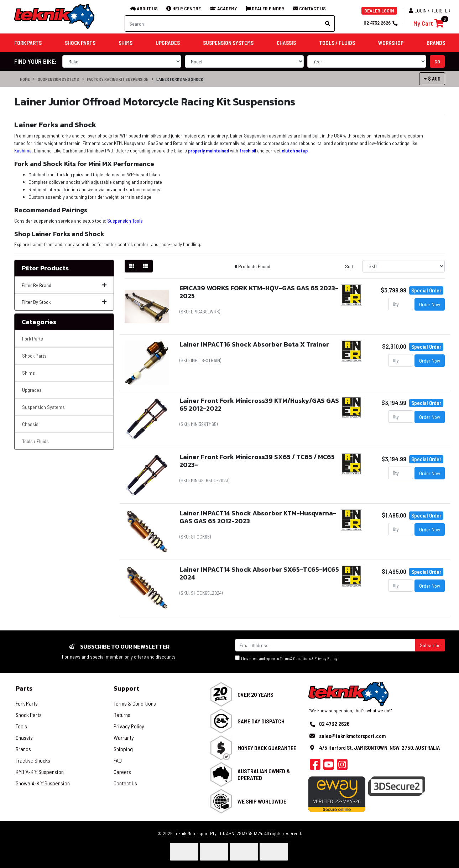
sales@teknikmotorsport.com (352, 736)
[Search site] (328, 24)
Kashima (23, 150)
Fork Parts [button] (28, 43)
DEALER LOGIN (379, 11)
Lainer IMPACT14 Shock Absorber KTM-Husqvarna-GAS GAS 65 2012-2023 (258, 517)
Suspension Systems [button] (228, 43)
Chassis (30, 424)
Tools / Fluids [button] (337, 43)
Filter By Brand (64, 285)
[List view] (146, 266)
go (437, 61)
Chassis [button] (286, 43)
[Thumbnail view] (132, 266)
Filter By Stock (64, 302)
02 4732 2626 (380, 23)
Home (25, 79)
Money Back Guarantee (267, 748)
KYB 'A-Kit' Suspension (40, 772)
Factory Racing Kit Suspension (118, 79)
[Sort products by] (404, 266)
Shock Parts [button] (80, 43)
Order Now (430, 304)
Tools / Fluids (35, 441)
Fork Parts (33, 339)
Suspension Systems (58, 79)
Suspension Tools (125, 221)
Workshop (391, 43)
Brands (23, 749)
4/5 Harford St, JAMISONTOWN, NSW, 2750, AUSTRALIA (379, 748)
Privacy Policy (326, 658)
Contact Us (125, 783)
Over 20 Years (255, 694)
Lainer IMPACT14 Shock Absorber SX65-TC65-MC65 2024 (259, 573)
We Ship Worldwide (262, 801)
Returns (122, 715)
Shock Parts (34, 356)
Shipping (123, 749)
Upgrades (32, 390)
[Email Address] (325, 645)
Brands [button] (436, 43)
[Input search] (223, 24)
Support (126, 688)
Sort (349, 266)
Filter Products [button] (45, 268)
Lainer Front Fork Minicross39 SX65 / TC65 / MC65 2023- (257, 461)
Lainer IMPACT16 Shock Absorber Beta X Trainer (254, 344)
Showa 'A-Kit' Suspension (43, 783)
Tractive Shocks (33, 760)
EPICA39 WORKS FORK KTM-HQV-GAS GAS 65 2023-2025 (259, 292)
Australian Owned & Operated (264, 774)
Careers (122, 772)
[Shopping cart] (429, 23)
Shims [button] (126, 43)
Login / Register (430, 11)
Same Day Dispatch (261, 721)
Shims (28, 373)
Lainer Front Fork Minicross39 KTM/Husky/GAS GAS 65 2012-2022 (259, 404)
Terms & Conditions (295, 658)
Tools (21, 726)
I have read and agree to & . (287, 658)
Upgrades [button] (168, 43)
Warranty (124, 737)
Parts (24, 688)
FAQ (118, 760)
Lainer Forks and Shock (180, 79)
